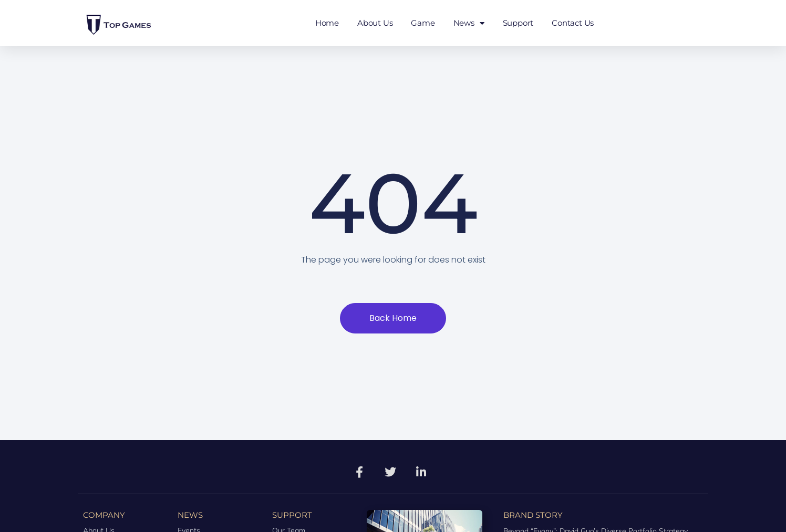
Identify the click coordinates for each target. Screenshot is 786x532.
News (469, 23)
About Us (375, 23)
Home (327, 23)
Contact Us (573, 23)
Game (423, 23)
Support (518, 23)
